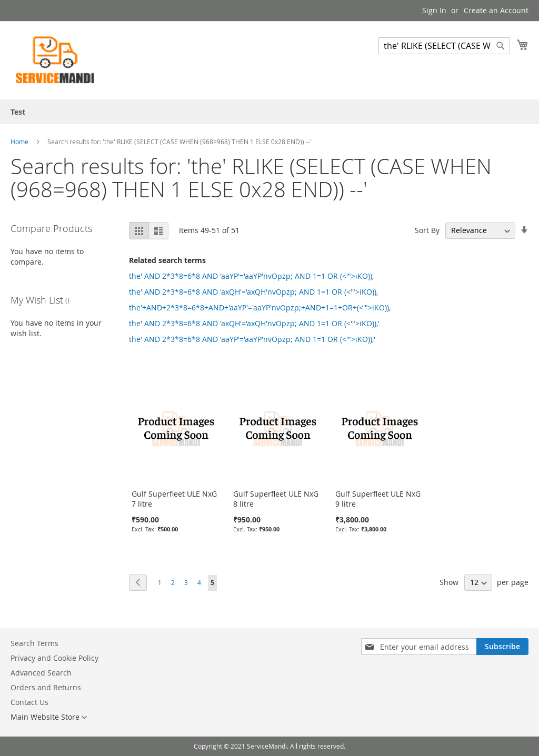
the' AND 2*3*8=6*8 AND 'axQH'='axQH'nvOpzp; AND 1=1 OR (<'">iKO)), (253, 292)
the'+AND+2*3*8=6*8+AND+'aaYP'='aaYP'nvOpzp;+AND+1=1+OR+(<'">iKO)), (260, 308)
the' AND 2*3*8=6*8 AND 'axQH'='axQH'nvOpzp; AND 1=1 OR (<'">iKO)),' (254, 323)
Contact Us (29, 702)
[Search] (501, 46)
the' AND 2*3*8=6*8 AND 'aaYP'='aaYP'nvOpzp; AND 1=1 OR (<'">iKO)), (251, 276)
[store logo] (55, 60)
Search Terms (34, 643)
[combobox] (444, 46)
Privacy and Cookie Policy (54, 658)
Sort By (427, 230)
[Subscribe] (502, 647)
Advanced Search (41, 673)
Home (20, 142)
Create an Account (496, 10)
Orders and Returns (46, 687)
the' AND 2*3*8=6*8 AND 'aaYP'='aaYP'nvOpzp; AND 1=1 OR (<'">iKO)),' (252, 339)
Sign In (434, 10)
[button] (49, 718)
